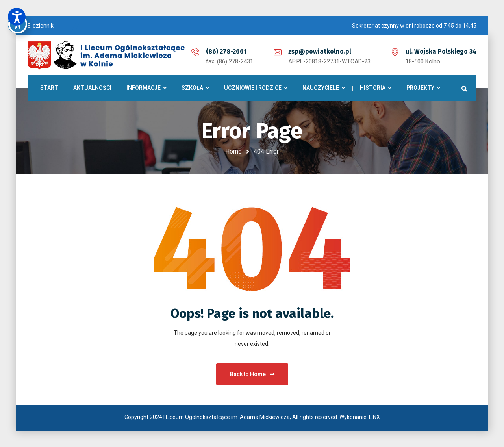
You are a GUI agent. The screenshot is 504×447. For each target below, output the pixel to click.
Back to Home (252, 374)
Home (233, 151)
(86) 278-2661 (226, 51)
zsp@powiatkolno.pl (320, 51)
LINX (374, 417)
